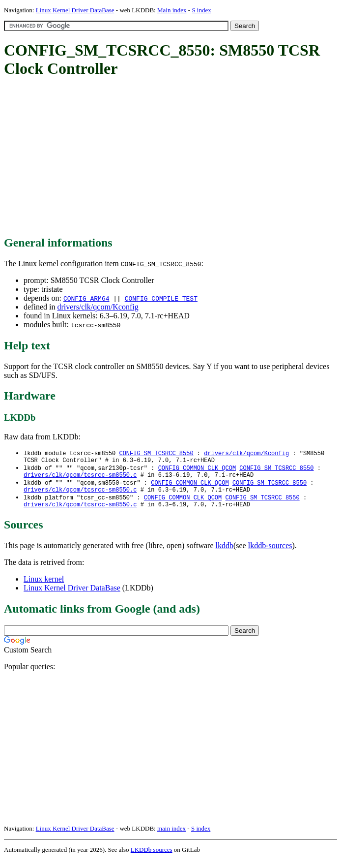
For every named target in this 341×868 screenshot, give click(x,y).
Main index (172, 10)
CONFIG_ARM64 (86, 298)
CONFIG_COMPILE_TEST (161, 298)
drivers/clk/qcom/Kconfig (98, 307)
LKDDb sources (152, 857)
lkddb (225, 553)
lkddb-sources (270, 553)
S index (201, 10)
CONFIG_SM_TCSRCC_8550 (156, 453)
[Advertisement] (172, 157)
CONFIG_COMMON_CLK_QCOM (197, 470)
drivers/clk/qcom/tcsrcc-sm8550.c (80, 479)
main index (171, 836)
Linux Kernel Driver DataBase (75, 10)
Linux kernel (44, 587)
